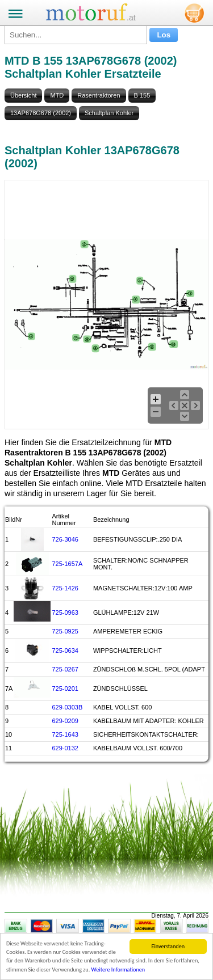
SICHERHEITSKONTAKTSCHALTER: (146, 734)
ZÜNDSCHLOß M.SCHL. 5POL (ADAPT (149, 669)
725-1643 (65, 734)
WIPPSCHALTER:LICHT (128, 650)
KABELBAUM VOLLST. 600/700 (138, 748)
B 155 (142, 95)
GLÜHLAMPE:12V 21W (126, 612)
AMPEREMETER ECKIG (128, 631)
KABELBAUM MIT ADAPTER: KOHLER (149, 721)
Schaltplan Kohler (109, 113)
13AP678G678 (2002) (41, 113)
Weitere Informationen (118, 970)
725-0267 (65, 669)
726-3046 (65, 539)
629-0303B (67, 707)
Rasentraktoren (99, 95)
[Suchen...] (76, 35)
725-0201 (65, 688)
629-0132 (65, 748)
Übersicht (23, 95)
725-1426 (65, 588)
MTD (57, 95)
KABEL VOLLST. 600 (123, 707)
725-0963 (65, 612)
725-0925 (65, 631)
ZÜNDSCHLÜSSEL (120, 688)
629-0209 (65, 721)
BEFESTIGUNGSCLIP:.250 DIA (138, 539)
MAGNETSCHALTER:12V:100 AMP (143, 588)
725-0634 (65, 650)
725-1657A (67, 564)
